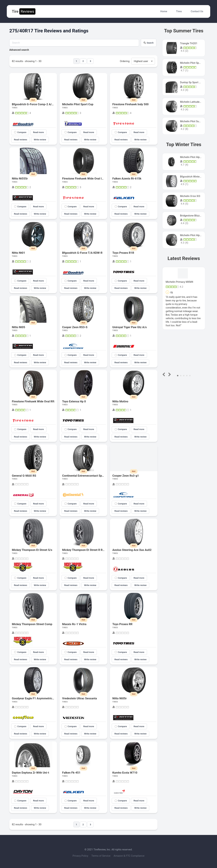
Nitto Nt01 (18, 253)
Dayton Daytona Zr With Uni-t (31, 773)
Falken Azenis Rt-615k (127, 178)
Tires (179, 11)
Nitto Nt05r (120, 698)
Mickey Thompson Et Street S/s (32, 550)
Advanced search (19, 50)
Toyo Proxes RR (122, 624)
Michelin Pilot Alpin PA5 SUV (196, 157)
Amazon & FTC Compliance (129, 856)
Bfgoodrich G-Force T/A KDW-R (82, 253)
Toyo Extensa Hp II (74, 401)
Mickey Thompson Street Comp (32, 624)
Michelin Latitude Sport (193, 102)
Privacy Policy (81, 856)
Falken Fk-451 (71, 773)
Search (149, 43)
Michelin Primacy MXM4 (179, 282)
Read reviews (21, 140)
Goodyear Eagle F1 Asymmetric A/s (35, 698)
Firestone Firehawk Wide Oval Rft (33, 401)
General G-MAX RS (24, 476)
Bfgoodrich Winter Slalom (194, 177)
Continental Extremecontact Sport (84, 476)
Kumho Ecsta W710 (125, 773)
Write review (40, 140)
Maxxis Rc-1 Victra (74, 624)
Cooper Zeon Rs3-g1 (126, 476)
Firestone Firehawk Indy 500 (131, 104)
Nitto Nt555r (20, 178)
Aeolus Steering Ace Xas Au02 (132, 550)
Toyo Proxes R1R (123, 253)
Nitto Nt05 (18, 327)
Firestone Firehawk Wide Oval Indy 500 (87, 178)
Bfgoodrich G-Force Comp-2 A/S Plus (36, 104)
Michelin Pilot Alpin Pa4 (193, 235)
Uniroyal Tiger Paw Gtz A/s (130, 327)
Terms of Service (101, 856)
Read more (38, 132)
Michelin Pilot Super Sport (195, 121)
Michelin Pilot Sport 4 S (193, 63)
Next (169, 374)
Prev (165, 374)
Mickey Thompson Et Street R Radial (85, 550)
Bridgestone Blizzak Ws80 (195, 216)
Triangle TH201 (189, 43)
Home (164, 11)
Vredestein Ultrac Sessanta (79, 698)
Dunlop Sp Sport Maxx (193, 82)
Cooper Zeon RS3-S (75, 327)
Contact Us (197, 11)
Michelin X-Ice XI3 (190, 196)
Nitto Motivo (120, 401)
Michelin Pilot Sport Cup (78, 104)
